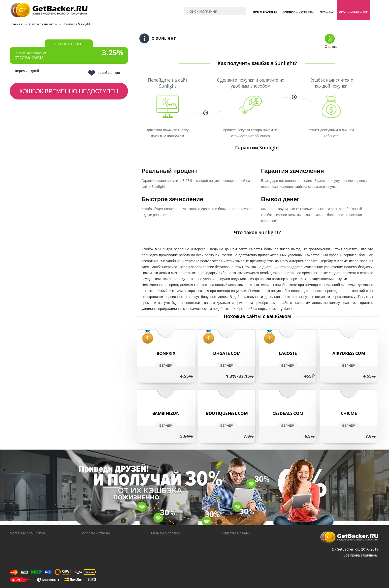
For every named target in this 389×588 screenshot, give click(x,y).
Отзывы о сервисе (166, 533)
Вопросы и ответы (95, 533)
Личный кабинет (353, 12)
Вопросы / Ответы (298, 12)
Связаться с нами (236, 533)
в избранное (104, 73)
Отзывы (326, 12)
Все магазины (265, 12)
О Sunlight (158, 38)
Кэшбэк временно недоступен (69, 91)
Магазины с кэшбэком (27, 533)
